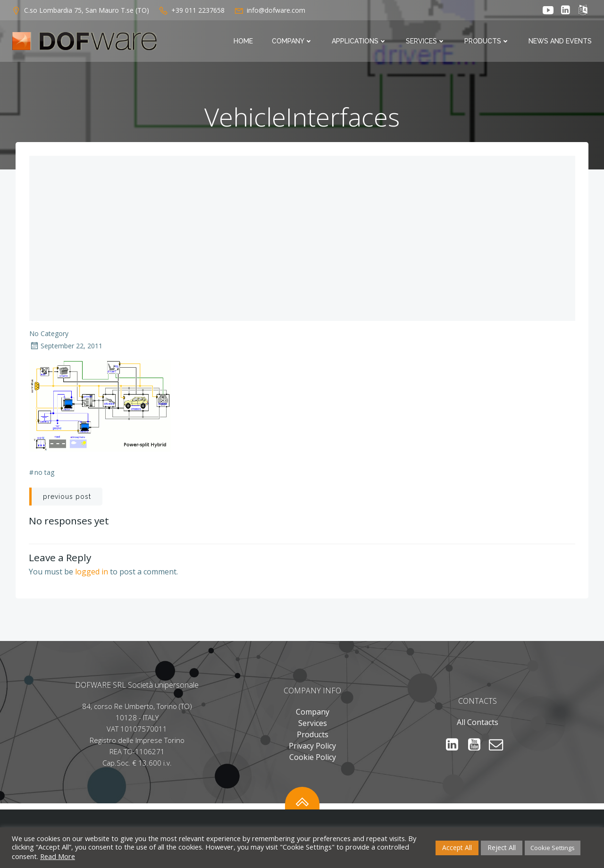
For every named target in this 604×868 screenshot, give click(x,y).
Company (293, 42)
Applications (360, 42)
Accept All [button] (457, 847)
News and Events (561, 42)
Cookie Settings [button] (553, 848)
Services (427, 42)
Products (488, 42)
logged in (92, 572)
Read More (58, 856)
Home (244, 42)
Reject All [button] (502, 847)
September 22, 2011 (66, 347)
